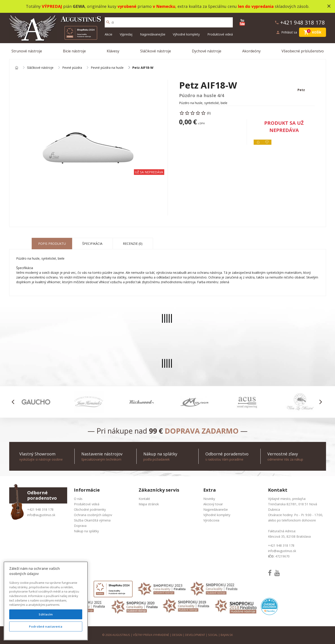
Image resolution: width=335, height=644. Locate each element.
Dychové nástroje (207, 51)
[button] (14, 402)
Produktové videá (220, 34)
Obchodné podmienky (90, 509)
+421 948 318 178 (40, 509)
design (177, 635)
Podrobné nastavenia (46, 626)
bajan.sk (227, 635)
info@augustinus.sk (41, 515)
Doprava (80, 526)
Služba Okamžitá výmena (92, 520)
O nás (78, 499)
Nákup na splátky (86, 531)
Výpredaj (126, 34)
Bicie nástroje (74, 51)
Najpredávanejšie (153, 34)
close (329, 6)
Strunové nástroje (27, 51)
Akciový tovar (213, 504)
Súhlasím (46, 614)
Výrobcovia (211, 520)
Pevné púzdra (72, 68)
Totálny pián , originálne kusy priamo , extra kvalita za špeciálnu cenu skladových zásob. (168, 6)
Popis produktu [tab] (52, 244)
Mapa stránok (149, 504)
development (195, 635)
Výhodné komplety (186, 34)
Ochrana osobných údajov (93, 515)
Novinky (209, 499)
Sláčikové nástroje (156, 51)
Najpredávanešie (216, 509)
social (213, 635)
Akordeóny (251, 51)
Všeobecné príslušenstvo (303, 51)
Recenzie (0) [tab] (133, 244)
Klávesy (113, 51)
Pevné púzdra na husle (107, 68)
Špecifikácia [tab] (92, 244)
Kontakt (144, 499)
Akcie (109, 34)
